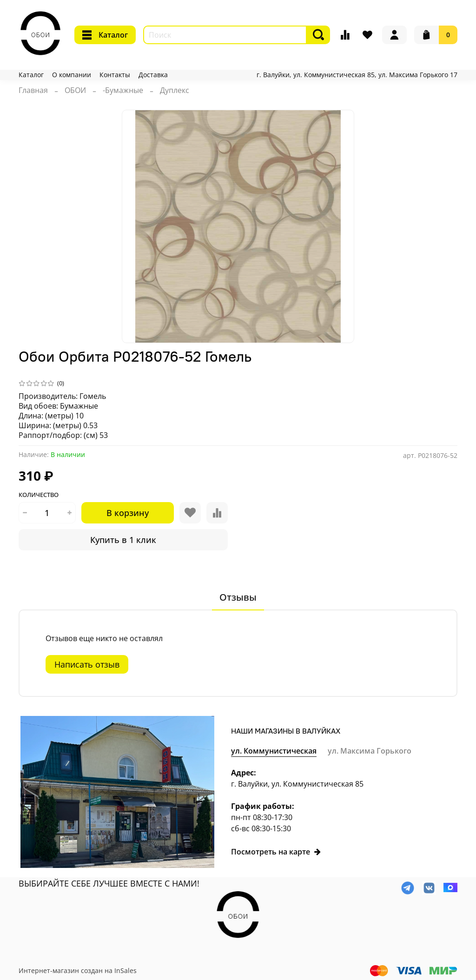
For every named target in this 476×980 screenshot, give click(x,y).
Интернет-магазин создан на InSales (78, 970)
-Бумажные (123, 90)
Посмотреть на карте (276, 852)
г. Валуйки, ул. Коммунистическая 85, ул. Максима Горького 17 (357, 75)
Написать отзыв (87, 664)
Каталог (105, 35)
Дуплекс (175, 90)
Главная (33, 90)
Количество (39, 495)
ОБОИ (75, 90)
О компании (72, 75)
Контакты (115, 75)
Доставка (153, 75)
